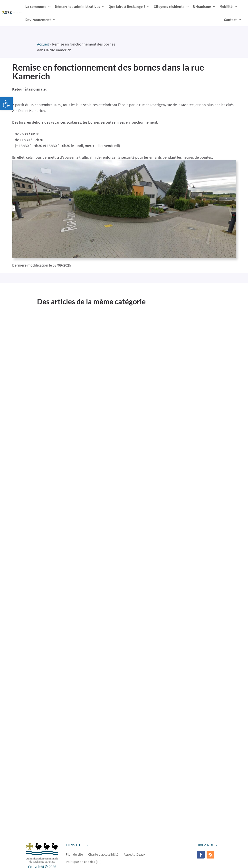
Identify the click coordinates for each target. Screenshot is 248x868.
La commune (36, 6)
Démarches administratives (77, 6)
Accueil (43, 44)
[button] (6, 104)
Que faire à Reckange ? (127, 6)
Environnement (38, 20)
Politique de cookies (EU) (84, 861)
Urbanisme (202, 6)
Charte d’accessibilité (103, 854)
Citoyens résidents (169, 6)
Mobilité (226, 6)
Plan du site (74, 854)
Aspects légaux (134, 854)
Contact (230, 20)
